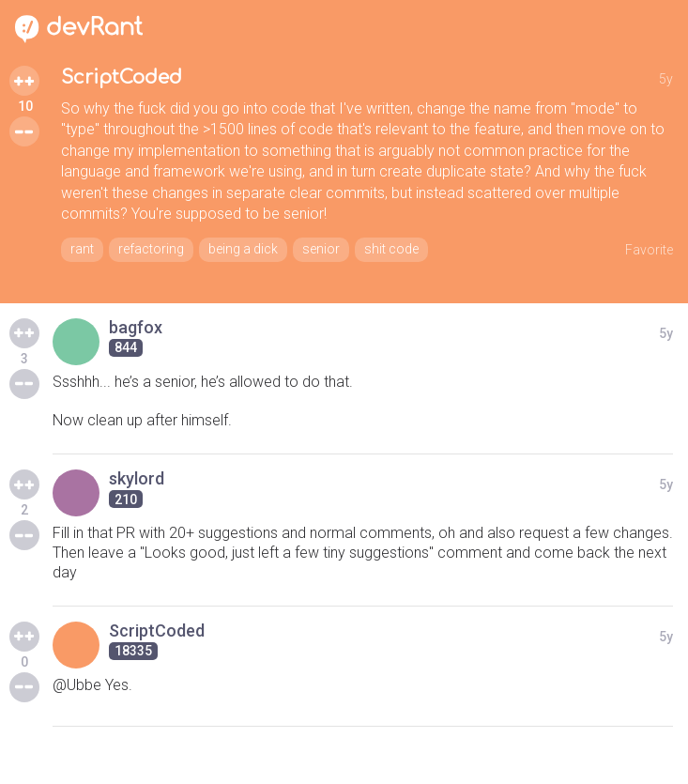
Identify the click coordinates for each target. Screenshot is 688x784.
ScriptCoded (122, 77)
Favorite (649, 250)
